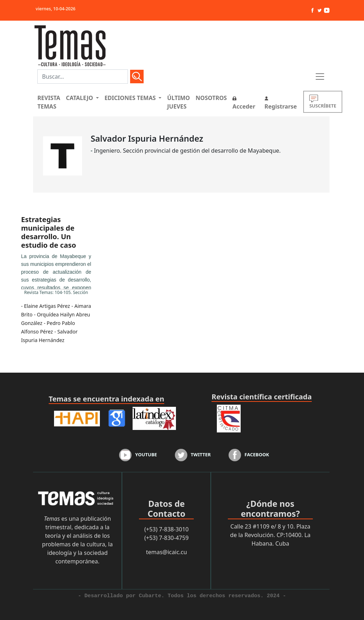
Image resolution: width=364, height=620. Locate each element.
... (56, 271)
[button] (82, 98)
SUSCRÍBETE (323, 102)
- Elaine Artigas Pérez (45, 306)
